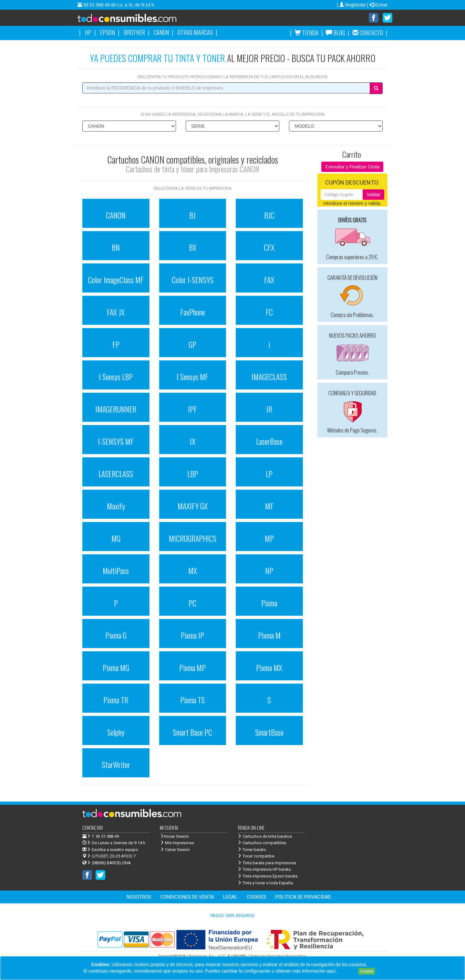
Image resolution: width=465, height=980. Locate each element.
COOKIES (256, 897)
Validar (373, 195)
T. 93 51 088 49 (105, 836)
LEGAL (230, 897)
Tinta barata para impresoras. (267, 863)
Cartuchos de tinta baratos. (265, 836)
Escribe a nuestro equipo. (111, 850)
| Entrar (377, 5)
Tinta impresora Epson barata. (268, 876)
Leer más (347, 971)
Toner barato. (252, 850)
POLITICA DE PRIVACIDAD (303, 897)
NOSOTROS (139, 897)
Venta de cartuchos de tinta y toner (137, 20)
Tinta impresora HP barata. (264, 869)
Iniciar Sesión (174, 836)
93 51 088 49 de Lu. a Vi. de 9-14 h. (119, 5)
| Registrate (352, 5)
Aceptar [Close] (367, 971)
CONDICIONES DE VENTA (187, 897)
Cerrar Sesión (175, 850)
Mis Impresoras (177, 843)
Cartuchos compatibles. (262, 843)
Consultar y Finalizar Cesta (352, 167)
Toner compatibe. (256, 856)
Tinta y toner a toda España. (266, 883)
